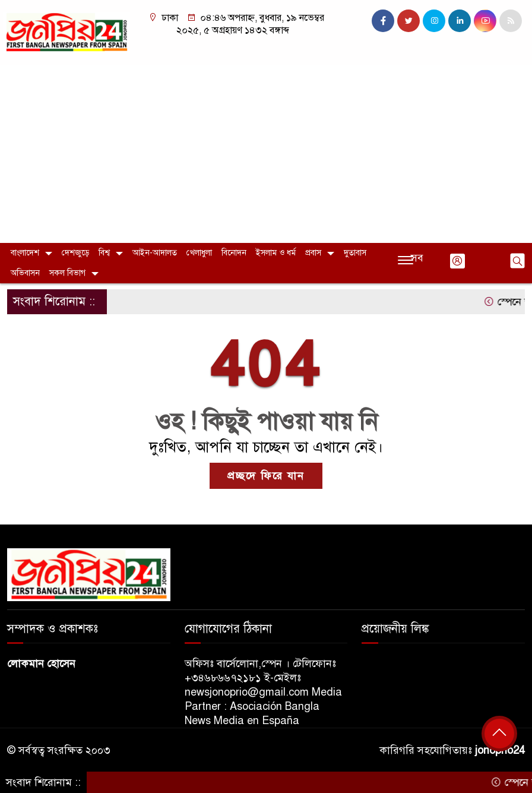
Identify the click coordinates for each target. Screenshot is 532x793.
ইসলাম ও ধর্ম (276, 253)
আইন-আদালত (155, 253)
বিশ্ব (104, 253)
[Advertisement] (266, 154)
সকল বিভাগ (67, 273)
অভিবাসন (25, 273)
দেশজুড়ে (75, 253)
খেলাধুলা (199, 253)
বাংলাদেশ (25, 253)
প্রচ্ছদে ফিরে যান (266, 476)
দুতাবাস (355, 253)
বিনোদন (234, 253)
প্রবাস (313, 253)
